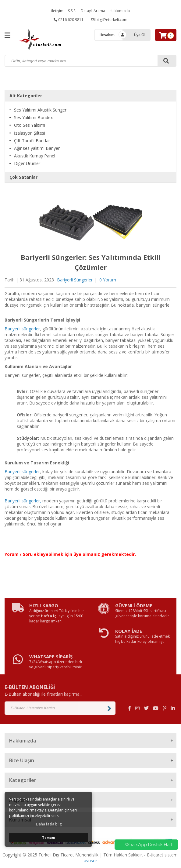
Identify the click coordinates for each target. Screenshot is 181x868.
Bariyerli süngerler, (23, 501)
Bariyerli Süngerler (75, 280)
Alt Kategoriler (26, 96)
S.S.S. (72, 11)
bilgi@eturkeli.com (109, 20)
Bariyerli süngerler (22, 329)
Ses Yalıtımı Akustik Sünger (40, 110)
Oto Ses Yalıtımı (30, 125)
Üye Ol (140, 35)
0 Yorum (108, 280)
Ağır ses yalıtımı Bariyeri (37, 148)
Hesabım (107, 35)
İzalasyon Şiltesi (30, 133)
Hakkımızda (120, 11)
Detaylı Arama (93, 11)
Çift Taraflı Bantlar (32, 141)
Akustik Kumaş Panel (35, 156)
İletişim (57, 11)
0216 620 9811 (69, 20)
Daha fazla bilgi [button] (49, 824)
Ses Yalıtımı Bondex (33, 117)
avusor (90, 861)
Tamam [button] (48, 837)
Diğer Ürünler (27, 163)
